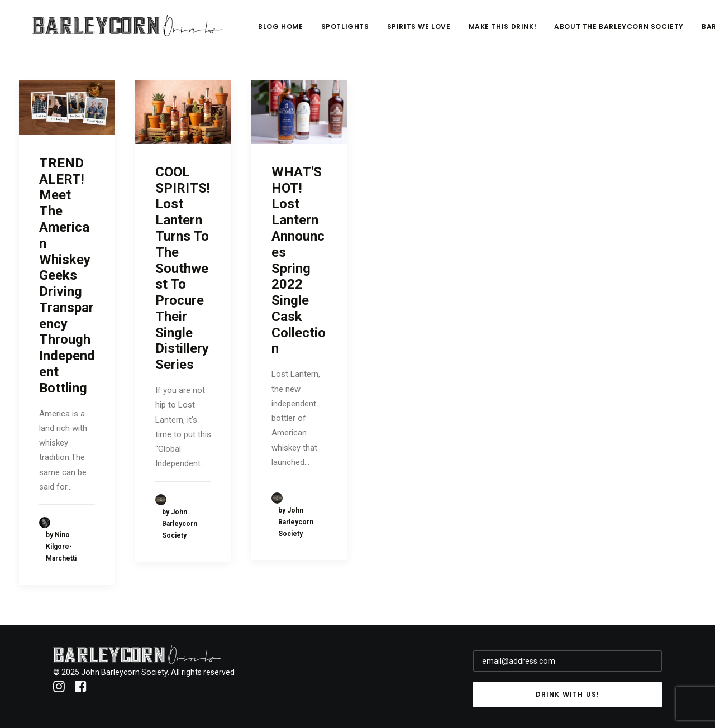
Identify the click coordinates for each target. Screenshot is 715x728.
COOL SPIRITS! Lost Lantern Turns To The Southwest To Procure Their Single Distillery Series (183, 269)
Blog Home (350, 32)
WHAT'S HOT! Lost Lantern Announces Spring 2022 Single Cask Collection (299, 260)
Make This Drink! (572, 32)
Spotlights (414, 32)
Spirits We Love (488, 32)
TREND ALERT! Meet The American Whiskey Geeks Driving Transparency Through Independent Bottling (67, 276)
